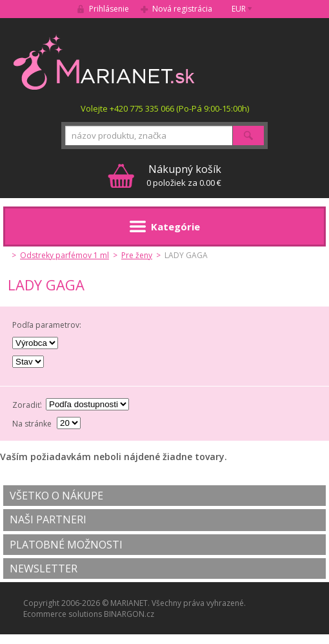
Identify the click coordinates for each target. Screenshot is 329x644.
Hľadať (248, 136)
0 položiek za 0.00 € (184, 175)
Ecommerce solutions (63, 614)
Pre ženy (137, 255)
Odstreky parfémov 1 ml (65, 255)
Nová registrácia (182, 9)
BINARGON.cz (129, 614)
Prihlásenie (109, 9)
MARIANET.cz (105, 62)
